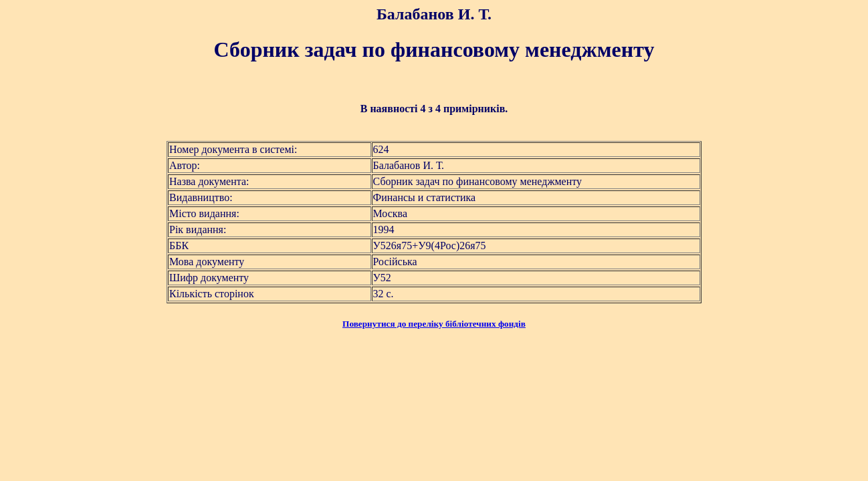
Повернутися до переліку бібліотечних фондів (434, 324)
